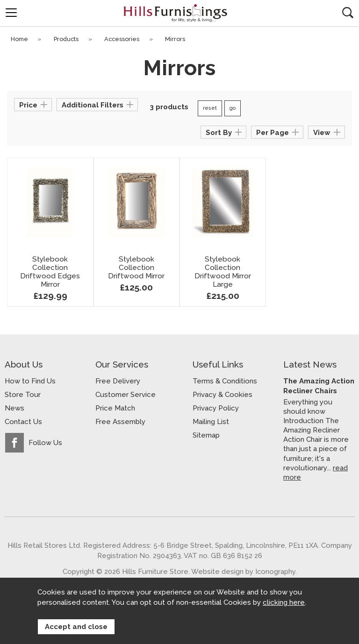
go (233, 108)
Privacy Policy (216, 408)
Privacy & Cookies (223, 395)
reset (210, 108)
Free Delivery (118, 381)
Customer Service (126, 395)
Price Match (115, 408)
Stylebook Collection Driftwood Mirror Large (223, 272)
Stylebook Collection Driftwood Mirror (136, 268)
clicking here (284, 603)
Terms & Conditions (225, 381)
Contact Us (23, 422)
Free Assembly (120, 422)
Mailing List (211, 422)
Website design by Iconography (243, 571)
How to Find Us (30, 381)
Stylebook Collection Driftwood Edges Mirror (50, 272)
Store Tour (23, 395)
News (14, 408)
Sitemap (206, 435)
